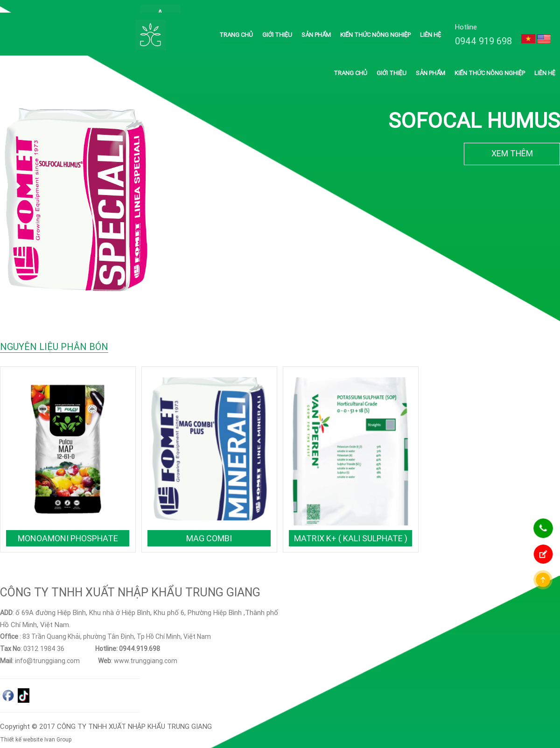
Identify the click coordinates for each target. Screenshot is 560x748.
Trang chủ (236, 22)
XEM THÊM (512, 141)
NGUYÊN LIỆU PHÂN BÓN (54, 334)
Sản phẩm (316, 22)
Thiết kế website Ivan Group (36, 727)
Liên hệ (430, 22)
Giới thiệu (277, 22)
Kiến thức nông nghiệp (375, 22)
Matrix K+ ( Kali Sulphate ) (351, 526)
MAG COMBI (209, 526)
